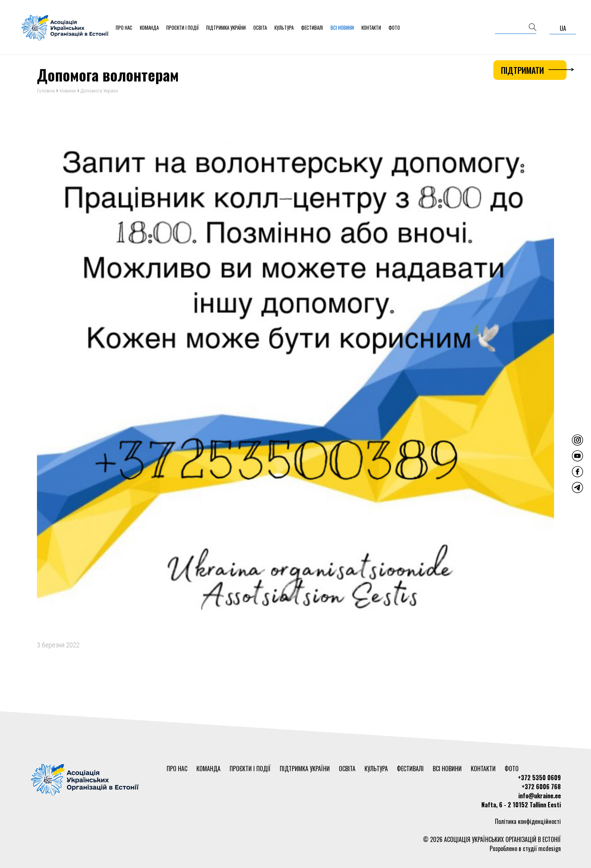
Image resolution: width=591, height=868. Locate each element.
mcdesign (550, 848)
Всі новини (342, 28)
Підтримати (534, 70)
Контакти (371, 28)
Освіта (260, 28)
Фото (394, 28)
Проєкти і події (182, 28)
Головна (46, 93)
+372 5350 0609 (539, 778)
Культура (284, 28)
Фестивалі (312, 28)
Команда (149, 28)
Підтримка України (226, 28)
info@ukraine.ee (540, 796)
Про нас (124, 28)
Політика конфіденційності (528, 821)
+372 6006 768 (541, 787)
